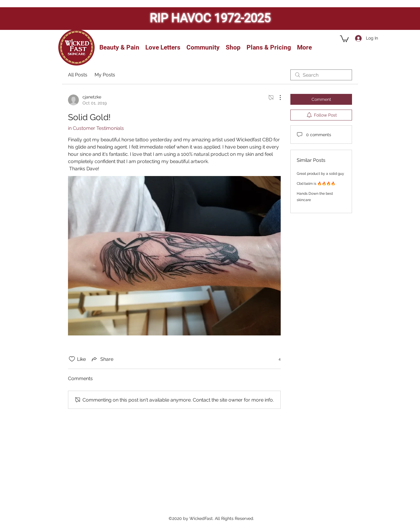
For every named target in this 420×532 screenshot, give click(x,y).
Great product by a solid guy (320, 174)
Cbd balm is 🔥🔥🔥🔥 (316, 184)
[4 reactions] (276, 359)
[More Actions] (277, 98)
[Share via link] (102, 359)
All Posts (78, 75)
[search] (321, 75)
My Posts (105, 75)
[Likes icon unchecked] (72, 359)
